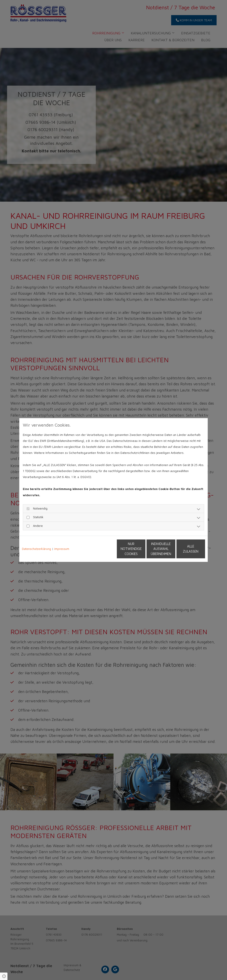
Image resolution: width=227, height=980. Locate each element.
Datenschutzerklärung (36, 549)
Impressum (62, 549)
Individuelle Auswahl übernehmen (143, 549)
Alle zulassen (185, 549)
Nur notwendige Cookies (100, 549)
